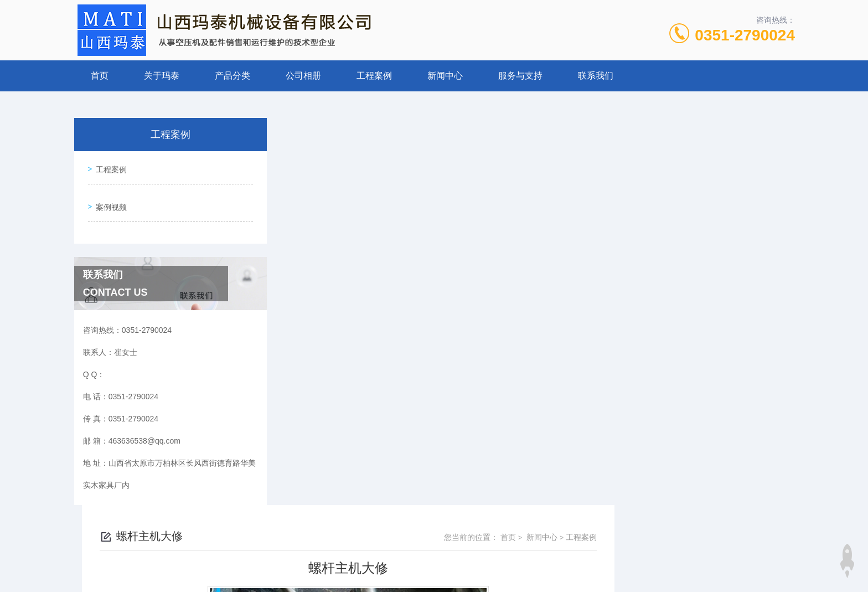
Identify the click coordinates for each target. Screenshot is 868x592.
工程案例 (374, 76)
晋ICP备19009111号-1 (512, 557)
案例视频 (108, 198)
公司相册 (303, 76)
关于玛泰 (162, 76)
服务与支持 (520, 76)
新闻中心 (445, 76)
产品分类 (232, 76)
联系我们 (596, 76)
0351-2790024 (745, 35)
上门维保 (335, 461)
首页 (100, 76)
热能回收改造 (343, 442)
